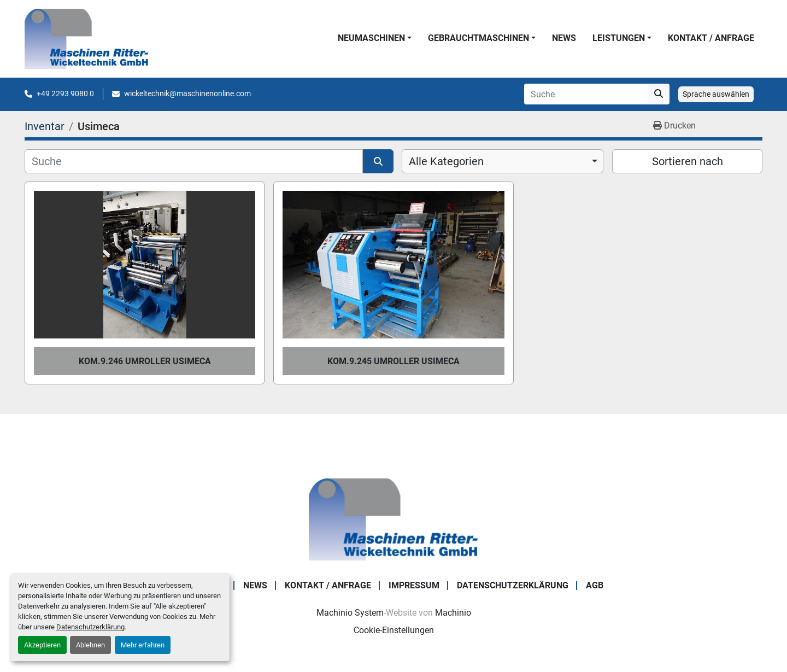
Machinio (453, 613)
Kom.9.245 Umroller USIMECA (393, 361)
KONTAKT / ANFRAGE (711, 38)
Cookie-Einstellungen (394, 630)
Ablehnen (90, 645)
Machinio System (350, 613)
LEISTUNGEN (619, 38)
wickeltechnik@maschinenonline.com (187, 94)
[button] (375, 38)
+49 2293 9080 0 (65, 94)
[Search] (586, 94)
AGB (595, 585)
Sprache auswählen (716, 94)
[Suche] (194, 161)
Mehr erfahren (143, 645)
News (564, 38)
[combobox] (503, 161)
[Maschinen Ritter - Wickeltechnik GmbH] (393, 519)
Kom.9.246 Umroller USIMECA (145, 361)
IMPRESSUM (414, 585)
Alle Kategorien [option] (446, 161)
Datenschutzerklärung (90, 627)
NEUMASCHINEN (371, 38)
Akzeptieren (42, 645)
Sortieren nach (688, 161)
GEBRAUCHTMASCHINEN (478, 38)
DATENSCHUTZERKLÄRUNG (513, 585)
